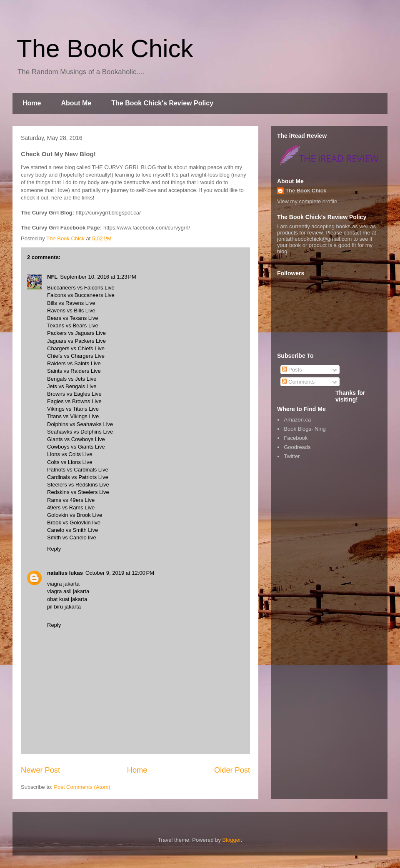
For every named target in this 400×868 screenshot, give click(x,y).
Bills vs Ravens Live (71, 303)
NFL (52, 277)
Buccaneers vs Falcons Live (81, 288)
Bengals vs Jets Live (72, 379)
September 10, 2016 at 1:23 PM (98, 277)
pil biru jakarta (64, 607)
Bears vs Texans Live (73, 318)
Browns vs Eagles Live (74, 394)
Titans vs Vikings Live (73, 416)
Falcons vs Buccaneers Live (81, 295)
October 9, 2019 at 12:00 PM (120, 573)
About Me (76, 103)
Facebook (296, 438)
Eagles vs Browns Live (74, 401)
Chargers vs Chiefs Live (76, 348)
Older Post (232, 770)
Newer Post (40, 770)
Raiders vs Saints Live (74, 363)
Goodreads (297, 447)
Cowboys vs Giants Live (76, 447)
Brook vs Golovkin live (74, 523)
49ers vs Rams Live (71, 508)
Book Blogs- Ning (305, 429)
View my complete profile (307, 201)
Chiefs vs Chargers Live (76, 356)
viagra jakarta (63, 584)
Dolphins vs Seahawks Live (80, 424)
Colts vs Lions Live (70, 462)
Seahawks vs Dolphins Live (80, 432)
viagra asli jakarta (68, 591)
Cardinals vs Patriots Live (78, 477)
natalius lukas (65, 573)
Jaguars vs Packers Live (76, 341)
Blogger (232, 840)
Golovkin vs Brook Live (75, 515)
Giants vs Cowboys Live (76, 439)
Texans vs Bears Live (73, 325)
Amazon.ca (297, 420)
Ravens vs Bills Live (71, 311)
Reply (54, 549)
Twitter (292, 456)
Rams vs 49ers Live (71, 500)
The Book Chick (105, 49)
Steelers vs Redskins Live (78, 485)
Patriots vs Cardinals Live (78, 470)
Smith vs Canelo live (72, 538)
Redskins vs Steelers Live (78, 492)
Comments (298, 382)
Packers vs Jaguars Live (76, 333)
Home (32, 103)
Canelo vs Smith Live (72, 530)
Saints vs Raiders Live (74, 371)
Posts (292, 370)
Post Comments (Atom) (82, 787)
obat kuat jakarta (67, 599)
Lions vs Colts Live (70, 454)
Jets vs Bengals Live (72, 386)
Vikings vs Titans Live (73, 409)
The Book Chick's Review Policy (162, 103)
